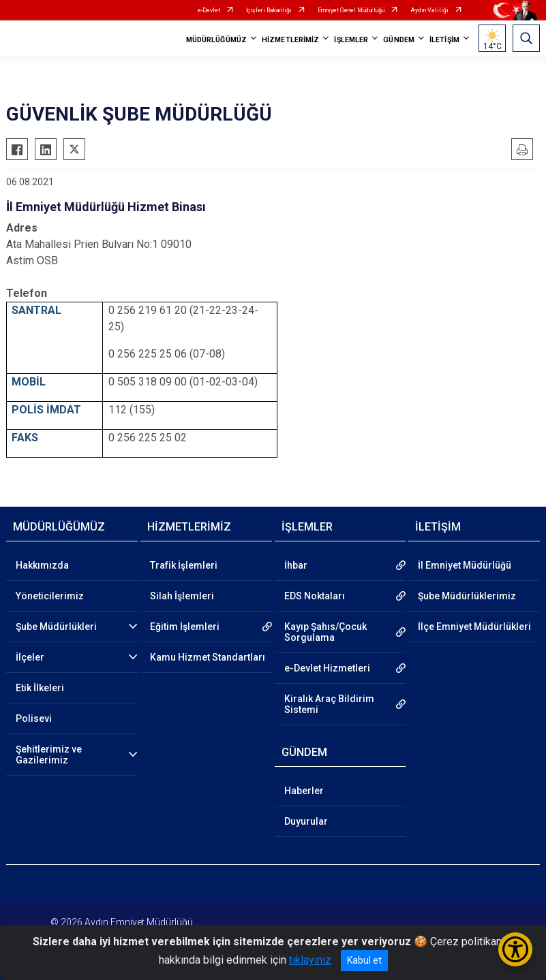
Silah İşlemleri (182, 596)
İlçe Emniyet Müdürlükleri (474, 627)
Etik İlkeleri (40, 688)
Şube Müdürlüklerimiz (467, 596)
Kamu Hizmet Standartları (208, 657)
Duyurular (306, 821)
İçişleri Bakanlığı (269, 10)
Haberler (304, 791)
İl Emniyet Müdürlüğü (465, 565)
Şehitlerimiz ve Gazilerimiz (49, 755)
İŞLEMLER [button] (351, 40)
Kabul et (364, 960)
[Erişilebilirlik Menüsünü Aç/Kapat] (515, 949)
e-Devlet (209, 10)
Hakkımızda (42, 565)
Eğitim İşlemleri (185, 627)
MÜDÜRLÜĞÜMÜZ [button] (216, 40)
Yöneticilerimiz (50, 596)
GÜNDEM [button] (399, 40)
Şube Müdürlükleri (56, 627)
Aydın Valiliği (429, 10)
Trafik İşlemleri (184, 565)
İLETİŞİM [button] (444, 40)
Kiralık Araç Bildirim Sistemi (329, 704)
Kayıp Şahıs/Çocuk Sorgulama (325, 632)
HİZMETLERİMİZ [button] (290, 40)
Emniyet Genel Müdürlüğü (351, 10)
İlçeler (30, 657)
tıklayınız (310, 960)
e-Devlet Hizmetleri (327, 668)
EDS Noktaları (315, 596)
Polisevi (34, 718)
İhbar (296, 565)
